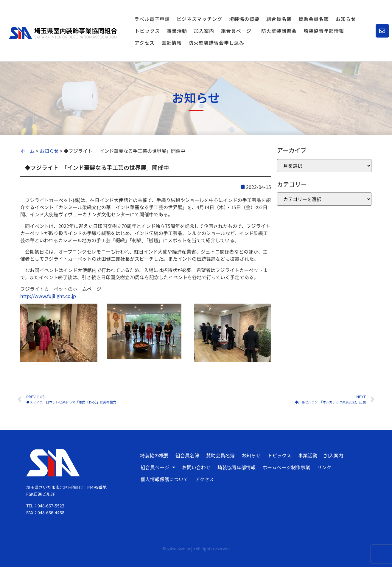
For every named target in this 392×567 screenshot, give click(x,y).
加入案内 (204, 31)
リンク (324, 467)
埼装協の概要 (244, 19)
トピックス (147, 31)
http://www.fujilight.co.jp (48, 296)
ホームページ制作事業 (286, 467)
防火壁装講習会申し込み (216, 43)
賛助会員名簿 (314, 19)
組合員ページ (238, 31)
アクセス (145, 43)
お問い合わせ (196, 467)
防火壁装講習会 (279, 31)
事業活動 (177, 31)
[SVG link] (63, 33)
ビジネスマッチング (199, 19)
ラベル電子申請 (152, 19)
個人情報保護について (164, 479)
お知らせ (346, 19)
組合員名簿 (279, 19)
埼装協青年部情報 (324, 31)
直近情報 (172, 43)
